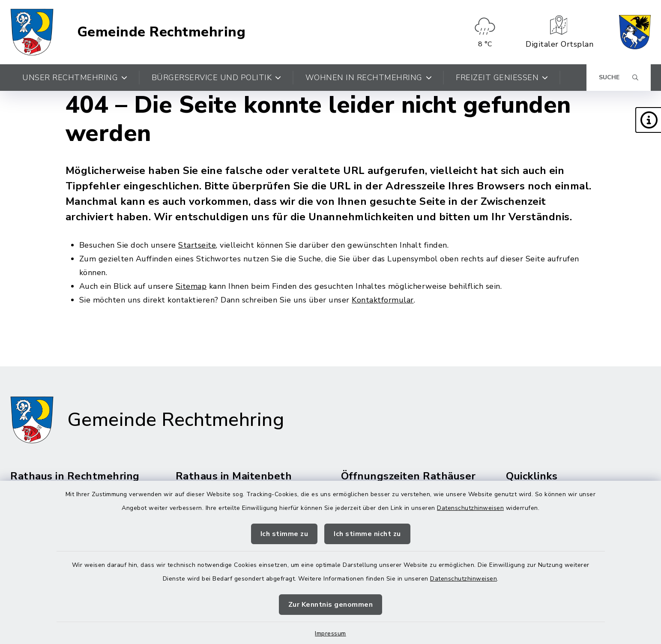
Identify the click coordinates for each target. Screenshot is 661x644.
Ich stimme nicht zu (367, 534)
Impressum (330, 634)
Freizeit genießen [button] (502, 78)
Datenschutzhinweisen (470, 508)
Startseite (197, 245)
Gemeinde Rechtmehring (162, 32)
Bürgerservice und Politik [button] (217, 78)
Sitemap (191, 286)
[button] (648, 120)
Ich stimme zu (284, 534)
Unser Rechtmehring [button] (75, 78)
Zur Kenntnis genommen (331, 605)
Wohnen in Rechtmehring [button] (369, 78)
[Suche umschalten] (619, 78)
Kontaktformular (383, 300)
